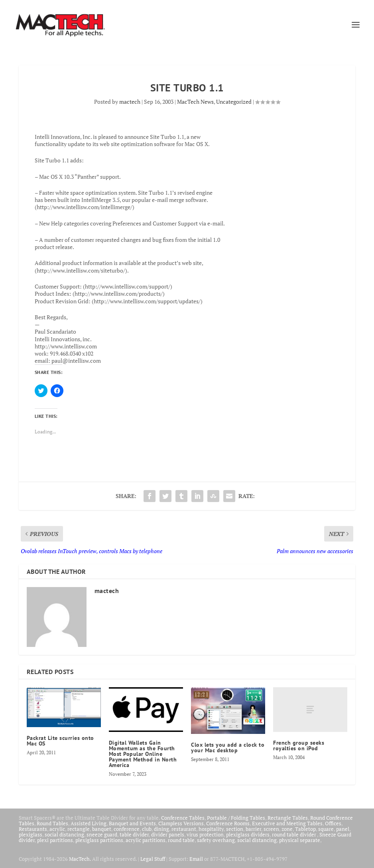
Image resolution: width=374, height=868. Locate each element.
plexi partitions (55, 840)
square (326, 829)
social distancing (64, 834)
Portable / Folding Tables (236, 818)
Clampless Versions (181, 823)
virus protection (205, 834)
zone (287, 829)
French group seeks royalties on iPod (299, 745)
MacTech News (195, 102)
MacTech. (80, 859)
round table (181, 840)
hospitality (211, 829)
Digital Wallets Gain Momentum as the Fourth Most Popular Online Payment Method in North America (143, 754)
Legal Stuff (153, 859)
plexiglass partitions (99, 840)
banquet (102, 829)
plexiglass (31, 834)
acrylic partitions (146, 840)
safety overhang (216, 840)
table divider (134, 834)
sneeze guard (102, 834)
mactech (130, 102)
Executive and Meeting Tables (287, 823)
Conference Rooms (228, 823)
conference (127, 829)
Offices (333, 823)
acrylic (57, 829)
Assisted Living (89, 823)
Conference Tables (183, 818)
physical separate (300, 840)
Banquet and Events (132, 823)
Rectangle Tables (288, 818)
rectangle (79, 829)
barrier (253, 829)
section (235, 829)
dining (161, 829)
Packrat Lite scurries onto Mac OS (60, 741)
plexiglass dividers (248, 834)
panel (343, 829)
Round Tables (52, 823)
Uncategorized (234, 102)
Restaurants (33, 829)
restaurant (184, 829)
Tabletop (305, 829)
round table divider (294, 834)
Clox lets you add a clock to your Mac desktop (228, 747)
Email (196, 859)
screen (271, 829)
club (147, 829)
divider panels (168, 834)
